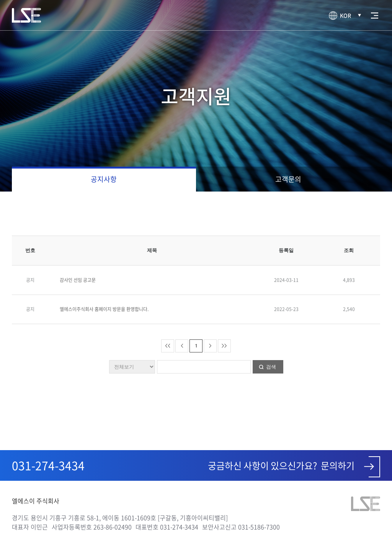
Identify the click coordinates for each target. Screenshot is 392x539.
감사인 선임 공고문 (78, 280)
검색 (271, 367)
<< (168, 346)
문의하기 (350, 467)
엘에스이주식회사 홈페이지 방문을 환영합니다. (104, 309)
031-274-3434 (48, 465)
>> (224, 346)
